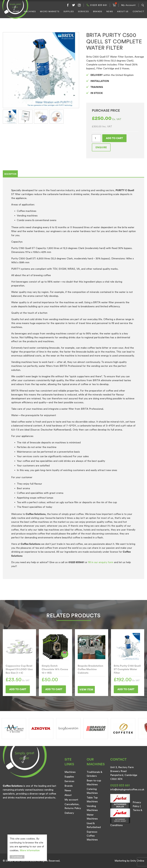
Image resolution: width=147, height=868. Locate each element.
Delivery (69, 813)
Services (83, 12)
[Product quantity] (96, 138)
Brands (98, 12)
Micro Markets (50, 12)
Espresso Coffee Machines (92, 836)
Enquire (101, 147)
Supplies (69, 12)
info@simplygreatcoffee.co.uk (127, 789)
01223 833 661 (99, 5)
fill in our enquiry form (101, 562)
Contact (138, 12)
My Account (128, 5)
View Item (86, 690)
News (110, 12)
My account (71, 800)
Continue (17, 857)
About (68, 795)
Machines (30, 12)
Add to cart (114, 138)
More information (30, 850)
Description (10, 174)
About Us (123, 12)
